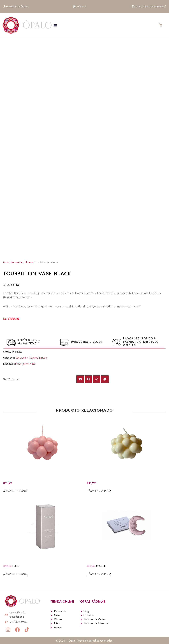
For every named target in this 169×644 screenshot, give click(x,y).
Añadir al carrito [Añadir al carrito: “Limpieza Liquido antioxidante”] (15, 573)
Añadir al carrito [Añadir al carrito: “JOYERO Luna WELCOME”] (99, 573)
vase (33, 362)
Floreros (31, 261)
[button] (55, 25)
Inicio (6, 261)
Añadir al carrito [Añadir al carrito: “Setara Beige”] (99, 489)
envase (18, 362)
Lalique (43, 356)
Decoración (18, 261)
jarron (26, 362)
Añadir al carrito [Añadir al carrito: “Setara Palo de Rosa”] (15, 489)
